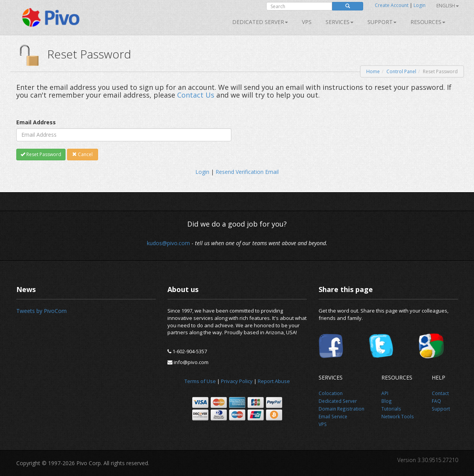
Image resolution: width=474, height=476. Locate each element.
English (448, 6)
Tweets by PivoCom (41, 311)
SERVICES (340, 22)
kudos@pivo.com (168, 243)
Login (420, 5)
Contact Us (196, 95)
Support (382, 22)
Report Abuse (274, 381)
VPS (307, 22)
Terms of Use (200, 381)
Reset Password (41, 154)
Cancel (82, 154)
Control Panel (401, 71)
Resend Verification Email (247, 172)
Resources (428, 22)
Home (373, 71)
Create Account (392, 5)
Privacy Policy (237, 381)
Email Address (36, 122)
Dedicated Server (260, 22)
